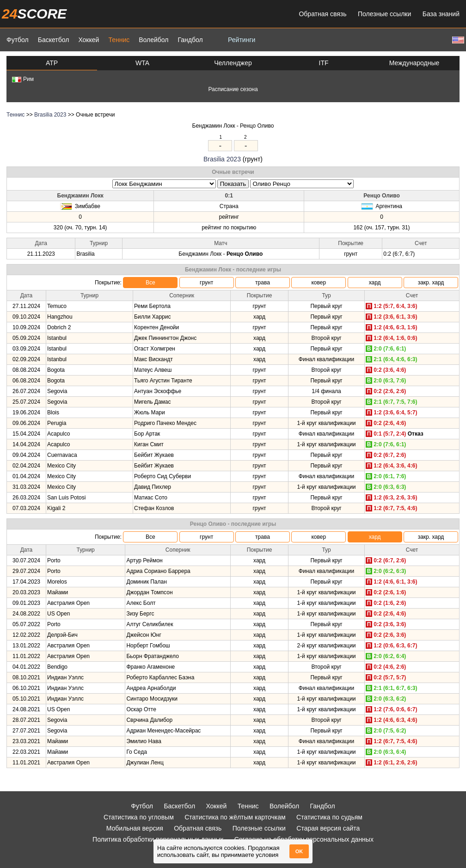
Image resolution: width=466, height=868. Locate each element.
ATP (52, 63)
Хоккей (89, 40)
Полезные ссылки (384, 14)
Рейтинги (242, 40)
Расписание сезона (233, 89)
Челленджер (233, 63)
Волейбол (153, 40)
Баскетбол (54, 40)
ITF (324, 63)
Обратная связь (322, 14)
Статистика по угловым (139, 817)
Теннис (119, 40)
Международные (414, 63)
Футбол (18, 40)
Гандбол (190, 40)
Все (150, 283)
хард (375, 283)
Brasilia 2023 (50, 115)
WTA (142, 63)
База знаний (441, 14)
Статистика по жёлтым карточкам (235, 817)
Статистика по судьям (329, 817)
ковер (319, 283)
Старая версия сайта (328, 828)
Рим (23, 79)
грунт (206, 283)
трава (263, 283)
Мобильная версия (135, 828)
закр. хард (431, 283)
